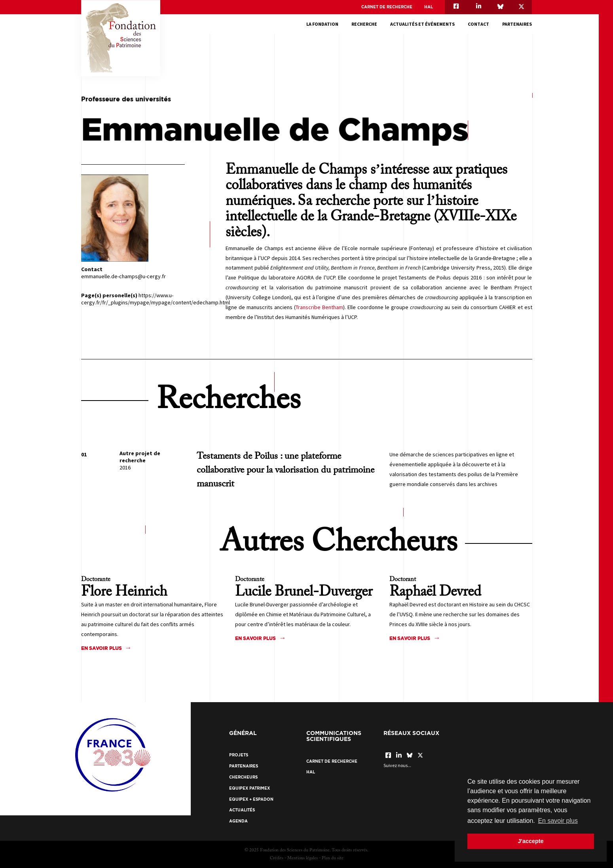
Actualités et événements (422, 24)
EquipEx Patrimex (250, 788)
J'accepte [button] (530, 841)
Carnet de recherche (387, 7)
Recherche (364, 24)
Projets (239, 755)
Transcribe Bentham (319, 307)
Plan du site (333, 858)
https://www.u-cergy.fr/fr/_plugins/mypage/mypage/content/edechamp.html (156, 299)
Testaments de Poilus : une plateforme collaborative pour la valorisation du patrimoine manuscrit (286, 470)
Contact (478, 24)
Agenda (238, 821)
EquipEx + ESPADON (251, 799)
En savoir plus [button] (558, 821)
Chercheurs (243, 777)
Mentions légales (303, 858)
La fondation (322, 24)
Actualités (242, 810)
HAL (429, 7)
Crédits (277, 858)
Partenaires (517, 24)
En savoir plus (102, 648)
